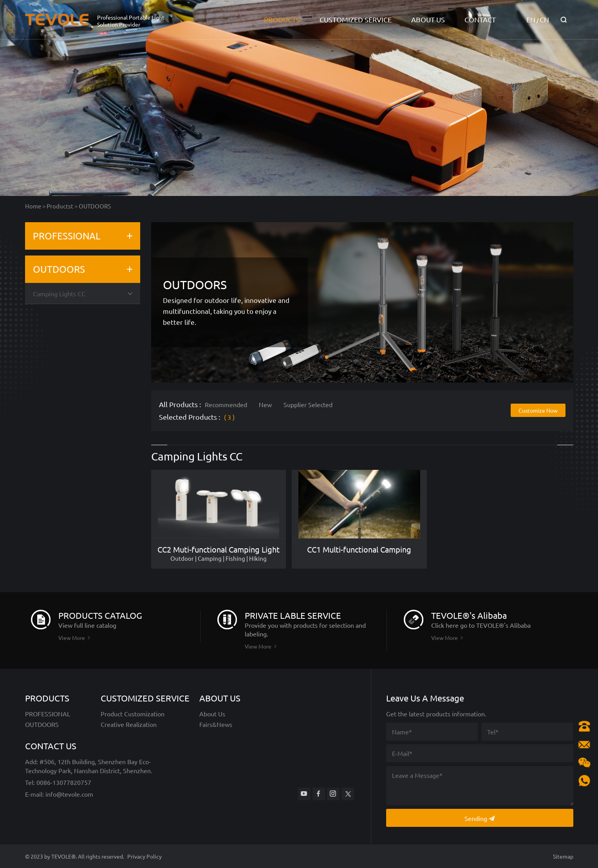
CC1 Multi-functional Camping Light (359, 549)
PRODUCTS (282, 19)
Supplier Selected (308, 404)
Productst (60, 206)
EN (531, 19)
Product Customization (133, 714)
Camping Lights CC (59, 294)
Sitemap (563, 856)
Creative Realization (129, 724)
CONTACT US (51, 746)
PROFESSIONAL (67, 236)
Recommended (226, 404)
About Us (212, 714)
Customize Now (538, 410)
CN (544, 19)
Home (33, 206)
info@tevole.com (69, 794)
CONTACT (480, 19)
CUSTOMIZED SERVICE (356, 19)
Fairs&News (216, 724)
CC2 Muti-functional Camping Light (219, 549)
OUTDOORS (95, 206)
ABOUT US (428, 19)
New (265, 404)
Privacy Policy (145, 856)
